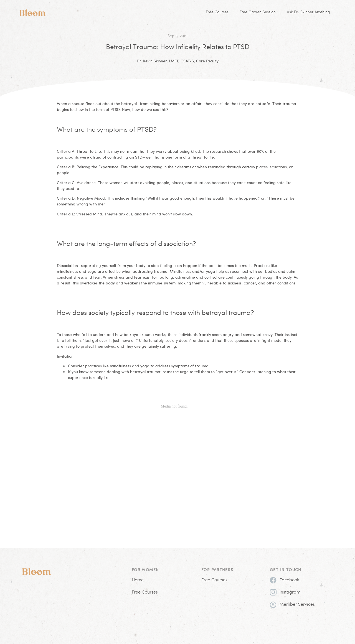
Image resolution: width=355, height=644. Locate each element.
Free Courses (217, 12)
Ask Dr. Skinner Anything (308, 12)
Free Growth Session (258, 12)
